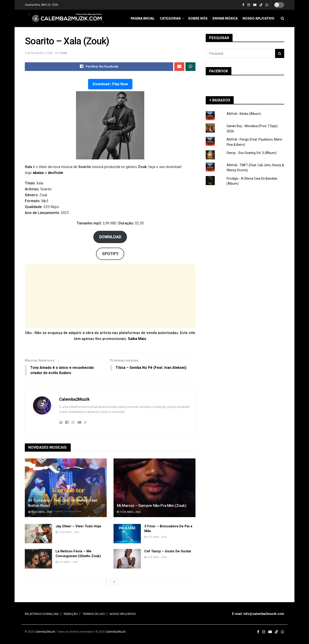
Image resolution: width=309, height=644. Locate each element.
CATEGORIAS (170, 18)
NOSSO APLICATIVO (258, 18)
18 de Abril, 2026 (40, 512)
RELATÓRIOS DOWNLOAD (42, 614)
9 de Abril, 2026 (155, 537)
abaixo (39, 173)
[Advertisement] (110, 296)
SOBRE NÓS (198, 18)
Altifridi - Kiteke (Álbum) (244, 114)
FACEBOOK (219, 71)
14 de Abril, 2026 (129, 512)
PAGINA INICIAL (143, 18)
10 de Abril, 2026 (67, 532)
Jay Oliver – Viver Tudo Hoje (78, 526)
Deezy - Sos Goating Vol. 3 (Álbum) (252, 153)
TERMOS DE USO (94, 614)
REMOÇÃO (71, 614)
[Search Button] (280, 53)
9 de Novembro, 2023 (39, 53)
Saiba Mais (137, 339)
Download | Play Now (110, 84)
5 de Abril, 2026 (67, 562)
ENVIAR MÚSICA (225, 18)
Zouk (63, 53)
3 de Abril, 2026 (155, 557)
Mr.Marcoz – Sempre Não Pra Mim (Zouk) (152, 506)
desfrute (55, 173)
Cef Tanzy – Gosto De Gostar (168, 551)
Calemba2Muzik (74, 399)
